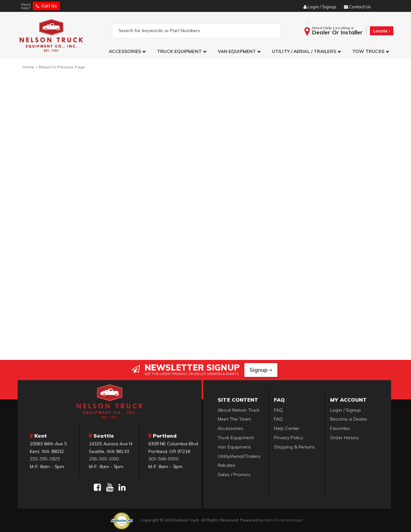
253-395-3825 (45, 458)
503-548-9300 (163, 458)
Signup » (261, 369)
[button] (128, 52)
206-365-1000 (104, 458)
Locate (382, 31)
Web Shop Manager (284, 519)
